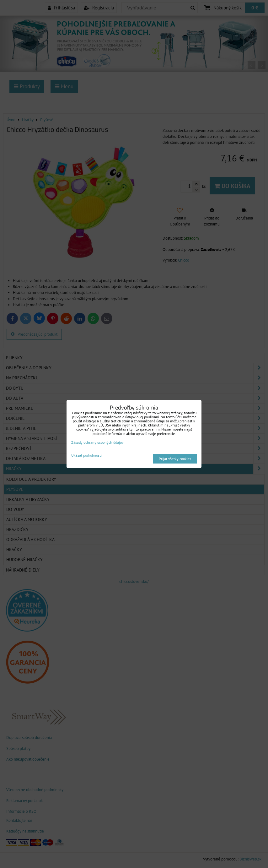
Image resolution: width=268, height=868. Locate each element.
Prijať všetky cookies (175, 459)
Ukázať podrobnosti (86, 455)
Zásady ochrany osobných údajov (97, 442)
